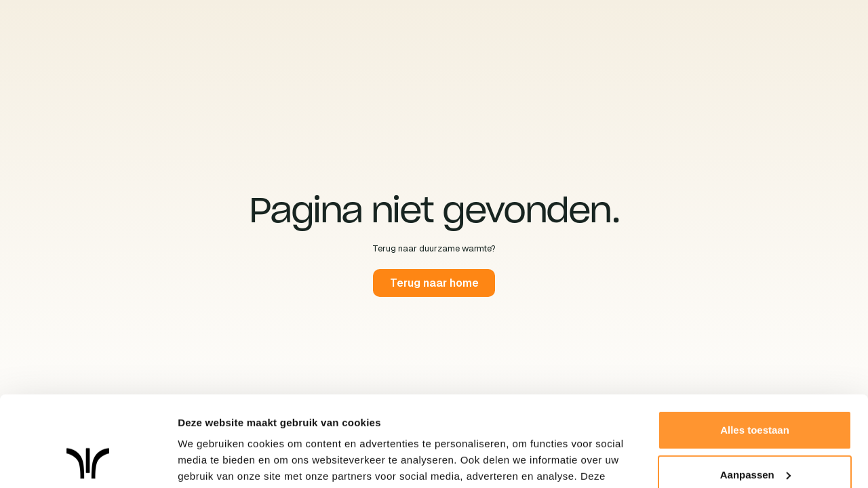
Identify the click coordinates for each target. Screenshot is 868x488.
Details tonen (210, 461)
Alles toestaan (755, 345)
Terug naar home (434, 283)
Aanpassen (755, 389)
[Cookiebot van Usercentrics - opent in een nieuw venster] (88, 462)
